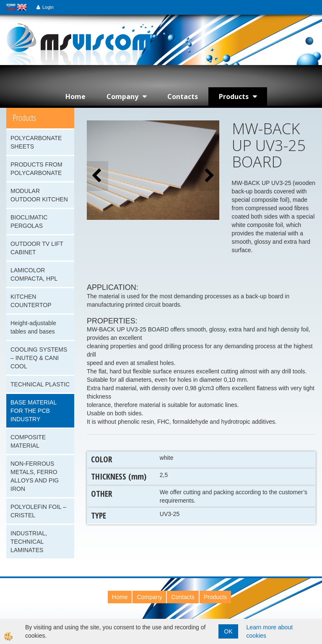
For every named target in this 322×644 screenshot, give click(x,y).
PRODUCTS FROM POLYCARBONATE (36, 169)
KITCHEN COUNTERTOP (31, 301)
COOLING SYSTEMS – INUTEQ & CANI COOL (39, 358)
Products (234, 96)
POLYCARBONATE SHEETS (36, 142)
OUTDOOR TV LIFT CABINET (37, 248)
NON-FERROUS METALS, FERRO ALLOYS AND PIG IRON (35, 476)
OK (228, 631)
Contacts (183, 96)
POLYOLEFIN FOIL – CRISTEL (38, 511)
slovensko (11, 7)
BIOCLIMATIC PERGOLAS (29, 222)
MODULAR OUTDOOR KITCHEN (39, 195)
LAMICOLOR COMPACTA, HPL (34, 274)
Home (75, 96)
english (22, 7)
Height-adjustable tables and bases (33, 327)
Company (122, 96)
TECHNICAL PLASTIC (40, 384)
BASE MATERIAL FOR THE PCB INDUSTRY (34, 411)
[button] (209, 176)
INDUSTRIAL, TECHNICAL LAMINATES (29, 542)
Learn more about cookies (270, 631)
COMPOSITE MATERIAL (28, 441)
